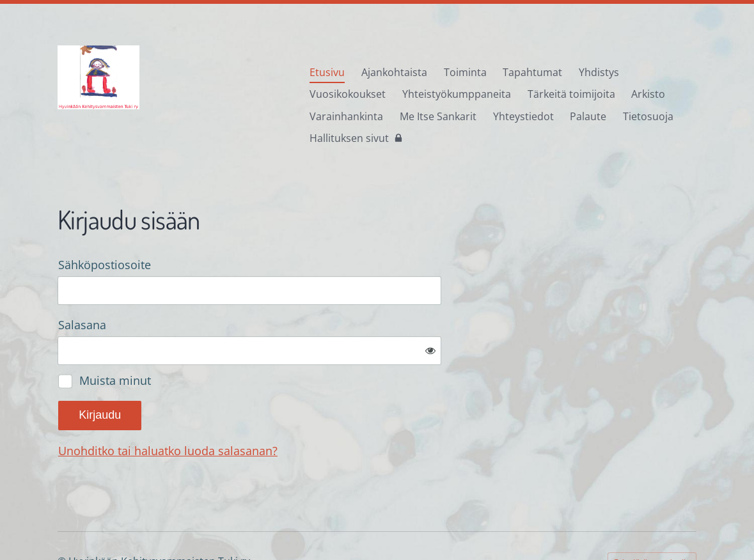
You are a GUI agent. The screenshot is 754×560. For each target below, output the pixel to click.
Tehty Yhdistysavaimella (652, 519)
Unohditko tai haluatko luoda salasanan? (306, 409)
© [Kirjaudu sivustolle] (63, 519)
